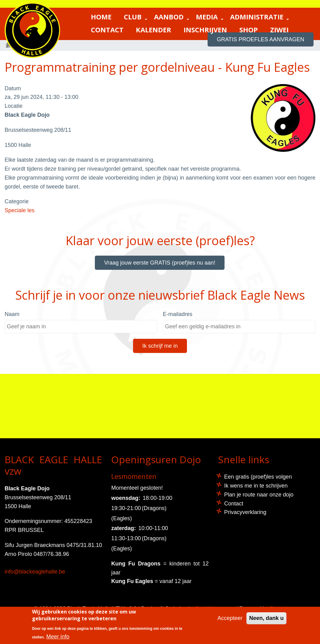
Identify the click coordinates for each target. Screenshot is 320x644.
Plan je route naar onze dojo (259, 495)
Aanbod (172, 18)
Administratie (260, 18)
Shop (249, 30)
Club (136, 18)
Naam (12, 314)
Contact (107, 30)
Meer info (58, 637)
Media (210, 18)
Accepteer (230, 618)
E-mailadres (178, 314)
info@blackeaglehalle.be (35, 572)
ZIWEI (279, 30)
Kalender (154, 30)
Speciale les (20, 210)
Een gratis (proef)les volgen (258, 477)
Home (101, 17)
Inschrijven (205, 30)
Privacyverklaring (245, 512)
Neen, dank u (266, 618)
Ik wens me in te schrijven (256, 486)
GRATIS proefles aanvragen (261, 39)
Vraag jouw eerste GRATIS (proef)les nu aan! (160, 263)
